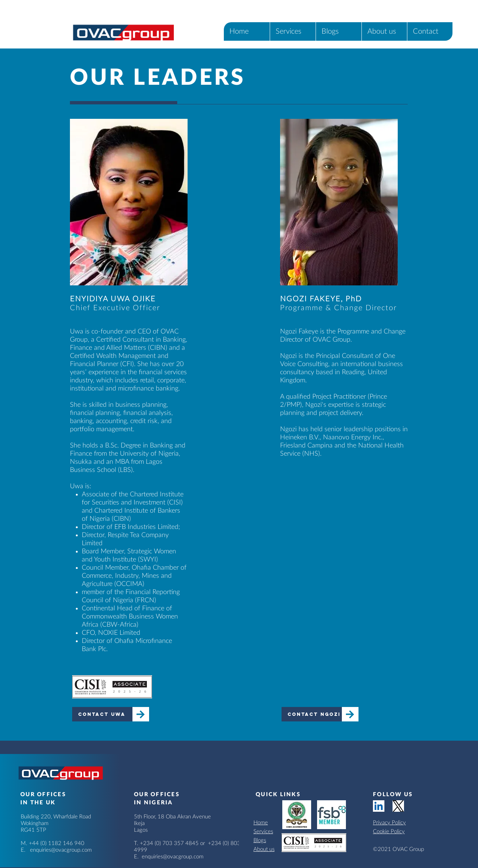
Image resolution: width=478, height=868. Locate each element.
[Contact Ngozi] (312, 714)
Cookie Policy (389, 832)
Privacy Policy (389, 823)
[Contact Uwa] (102, 714)
